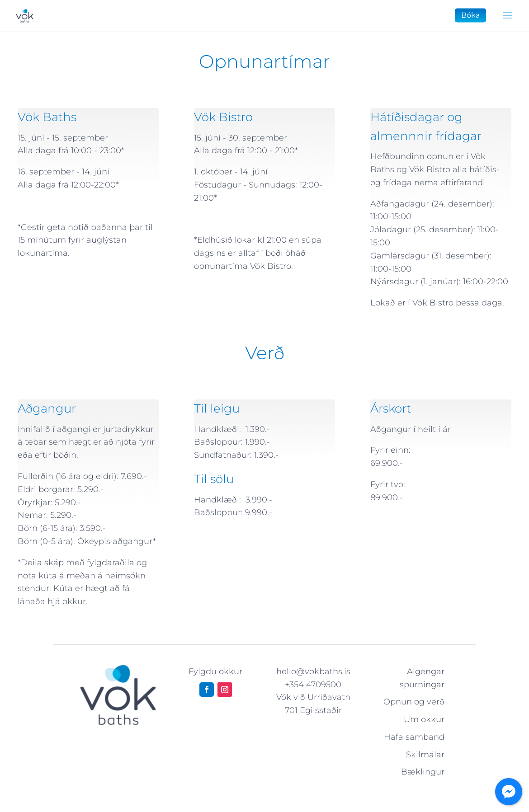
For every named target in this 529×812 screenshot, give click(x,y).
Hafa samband (414, 737)
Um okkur (424, 719)
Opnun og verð (414, 702)
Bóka (470, 15)
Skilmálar (425, 755)
